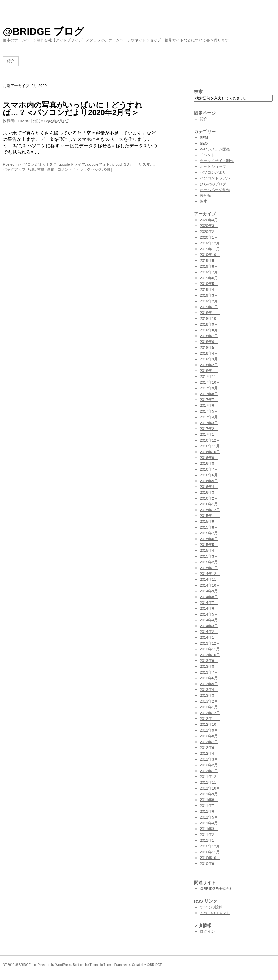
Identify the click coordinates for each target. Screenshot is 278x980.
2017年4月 (209, 417)
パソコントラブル (215, 178)
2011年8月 (209, 800)
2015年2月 (209, 562)
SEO (204, 143)
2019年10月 (210, 255)
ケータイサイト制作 (217, 161)
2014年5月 (209, 614)
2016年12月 (210, 440)
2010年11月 (210, 852)
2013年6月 (209, 678)
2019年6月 (209, 278)
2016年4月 (209, 487)
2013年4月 (209, 690)
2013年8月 (209, 666)
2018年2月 (209, 365)
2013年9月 (209, 661)
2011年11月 (210, 782)
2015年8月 (209, 527)
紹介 (11, 61)
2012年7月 (209, 742)
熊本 (204, 201)
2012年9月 (209, 730)
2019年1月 (209, 307)
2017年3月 (209, 423)
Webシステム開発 (215, 149)
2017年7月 (209, 400)
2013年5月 (209, 684)
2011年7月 (209, 806)
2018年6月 (209, 342)
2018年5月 (209, 347)
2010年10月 (210, 858)
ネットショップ (213, 167)
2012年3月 (209, 759)
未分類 (205, 196)
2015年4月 (209, 550)
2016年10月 (210, 452)
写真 (31, 169)
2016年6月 (209, 475)
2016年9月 (209, 458)
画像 (51, 169)
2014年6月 (209, 608)
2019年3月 (209, 295)
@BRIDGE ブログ (43, 31)
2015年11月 (210, 516)
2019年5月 (209, 284)
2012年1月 (209, 771)
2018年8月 (209, 330)
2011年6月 (209, 811)
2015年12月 (210, 510)
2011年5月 (209, 817)
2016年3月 (209, 492)
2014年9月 (209, 591)
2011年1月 (209, 840)
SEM (204, 138)
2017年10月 (210, 382)
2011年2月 (209, 835)
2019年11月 (210, 249)
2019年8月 (209, 266)
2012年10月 (210, 724)
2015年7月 (209, 533)
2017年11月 (210, 376)
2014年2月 (209, 632)
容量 (41, 169)
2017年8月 (209, 394)
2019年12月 (210, 243)
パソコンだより (33, 164)
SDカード (132, 164)
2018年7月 (209, 336)
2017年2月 (209, 429)
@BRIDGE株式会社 (216, 889)
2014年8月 (209, 597)
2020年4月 (209, 220)
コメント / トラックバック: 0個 (84, 169)
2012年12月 (210, 713)
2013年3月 (209, 695)
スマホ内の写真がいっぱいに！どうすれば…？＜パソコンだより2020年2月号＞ (73, 109)
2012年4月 (209, 753)
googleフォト (98, 164)
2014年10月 (210, 585)
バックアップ (14, 169)
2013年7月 (209, 672)
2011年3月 (209, 829)
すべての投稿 (211, 907)
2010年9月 (209, 864)
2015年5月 (209, 545)
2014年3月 (209, 626)
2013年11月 (210, 649)
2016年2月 (209, 498)
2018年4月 (209, 353)
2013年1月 (209, 707)
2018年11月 (210, 313)
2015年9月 (209, 521)
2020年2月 (209, 232)
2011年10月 (210, 788)
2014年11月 (210, 579)
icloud (117, 164)
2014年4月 (209, 620)
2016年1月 (209, 504)
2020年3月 (209, 226)
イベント (207, 155)
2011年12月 (210, 777)
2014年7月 (209, 603)
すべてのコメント (215, 913)
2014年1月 (209, 637)
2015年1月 (209, 568)
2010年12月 (210, 846)
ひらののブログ (213, 184)
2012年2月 (209, 765)
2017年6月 (209, 405)
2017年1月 (209, 434)
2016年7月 (209, 469)
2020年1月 (209, 237)
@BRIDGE (154, 965)
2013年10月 (210, 655)
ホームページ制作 (215, 190)
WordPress (63, 965)
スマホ (148, 164)
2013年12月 (210, 643)
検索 (198, 91)
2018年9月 (209, 324)
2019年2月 (209, 301)
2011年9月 (209, 794)
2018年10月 (210, 318)
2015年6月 (209, 539)
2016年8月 (209, 463)
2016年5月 (209, 481)
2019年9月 (209, 261)
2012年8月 (209, 736)
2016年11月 (210, 446)
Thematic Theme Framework (110, 965)
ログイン (207, 931)
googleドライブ (72, 164)
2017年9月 (209, 388)
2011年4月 (209, 823)
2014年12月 (210, 574)
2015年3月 (209, 556)
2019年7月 (209, 272)
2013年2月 (209, 701)
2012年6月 (209, 748)
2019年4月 (209, 290)
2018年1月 (209, 371)
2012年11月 (210, 719)
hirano (23, 121)
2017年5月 (209, 411)
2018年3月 (209, 359)
